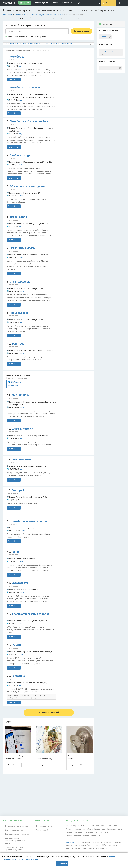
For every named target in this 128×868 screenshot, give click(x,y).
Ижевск (69, 835)
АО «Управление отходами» (29, 179)
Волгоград (95, 831)
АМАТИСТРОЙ (21, 376)
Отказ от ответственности (13, 828)
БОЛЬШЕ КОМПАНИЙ (49, 688)
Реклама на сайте (41, 828)
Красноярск (71, 831)
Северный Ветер (23, 438)
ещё (20, 64)
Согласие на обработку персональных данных (12, 841)
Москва (118, 825)
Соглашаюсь (62, 863)
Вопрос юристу (40, 3)
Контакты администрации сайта (15, 846)
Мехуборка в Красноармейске (30, 117)
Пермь (110, 828)
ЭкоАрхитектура (21, 149)
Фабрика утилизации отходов (32, 592)
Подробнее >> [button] (14, 740)
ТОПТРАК (18, 333)
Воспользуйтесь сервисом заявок (25, 24)
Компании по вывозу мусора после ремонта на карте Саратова (34, 42)
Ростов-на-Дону (83, 831)
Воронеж (70, 828)
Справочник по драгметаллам (15, 852)
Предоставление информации (15, 825)
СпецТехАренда (21, 272)
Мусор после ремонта (52, 14)
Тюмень (116, 828)
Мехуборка (17, 55)
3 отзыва (12, 657)
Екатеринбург (91, 828)
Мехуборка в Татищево (26, 86)
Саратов (17, 14)
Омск (75, 835)
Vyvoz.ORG (70, 841)
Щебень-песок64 (23, 408)
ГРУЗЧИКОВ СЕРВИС (23, 241)
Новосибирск (80, 828)
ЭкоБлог (6, 849)
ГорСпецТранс (20, 303)
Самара (83, 825)
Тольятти (119, 831)
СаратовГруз (20, 562)
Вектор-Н (18, 469)
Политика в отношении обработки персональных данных (17, 836)
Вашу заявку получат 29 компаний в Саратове (24, 36)
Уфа (95, 825)
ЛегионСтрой (19, 210)
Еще (74, 3)
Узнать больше (13, 76)
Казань (90, 825)
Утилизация (63, 3)
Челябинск (102, 828)
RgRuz (16, 531)
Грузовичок (19, 654)
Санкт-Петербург (73, 825)
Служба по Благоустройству (31, 500)
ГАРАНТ (17, 623)
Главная (9, 14)
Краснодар (110, 825)
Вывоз (52, 3)
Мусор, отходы (35, 14)
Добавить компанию (81, 366)
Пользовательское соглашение (15, 831)
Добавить (110, 3)
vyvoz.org (9, 3)
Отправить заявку (82, 30)
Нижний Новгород (107, 831)
